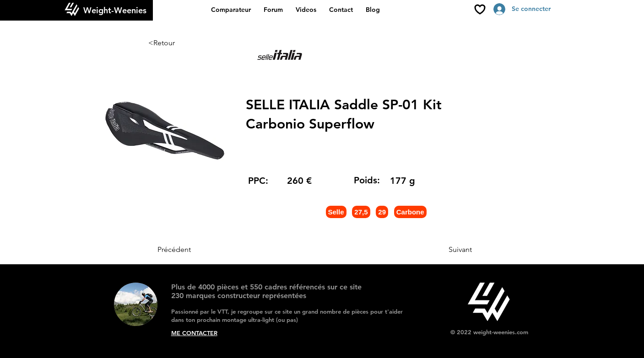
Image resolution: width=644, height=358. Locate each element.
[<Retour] (179, 43)
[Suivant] (449, 250)
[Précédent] (188, 250)
